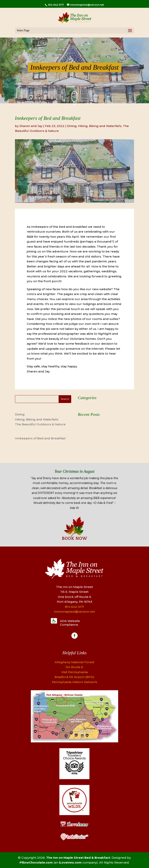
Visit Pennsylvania (74, 672)
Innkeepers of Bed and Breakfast (40, 438)
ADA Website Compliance (70, 623)
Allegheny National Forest (74, 662)
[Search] (43, 399)
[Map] (74, 741)
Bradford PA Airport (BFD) (74, 677)
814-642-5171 (56, 5)
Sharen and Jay (31, 126)
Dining (72, 126)
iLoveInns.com (70, 862)
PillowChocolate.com (36, 862)
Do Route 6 (74, 667)
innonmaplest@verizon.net (74, 612)
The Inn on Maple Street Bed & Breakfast (78, 858)
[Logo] (74, 778)
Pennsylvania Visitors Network (74, 682)
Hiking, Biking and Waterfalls (100, 126)
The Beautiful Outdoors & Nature (40, 424)
